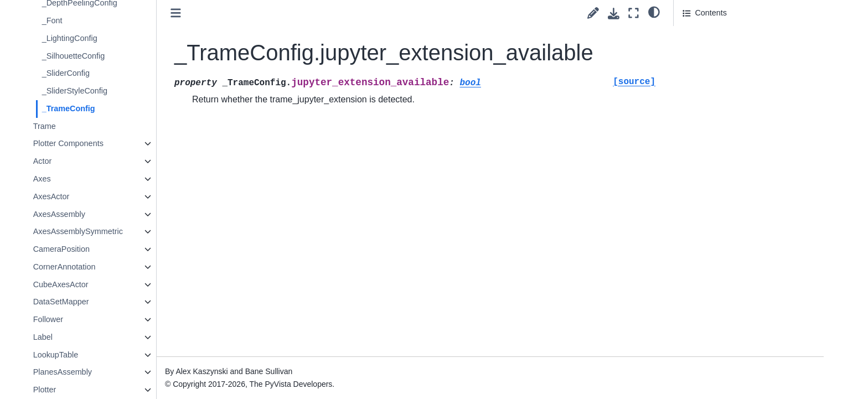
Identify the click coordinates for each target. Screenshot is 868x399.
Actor (86, 161)
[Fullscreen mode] (634, 13)
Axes (85, 179)
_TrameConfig (112, 108)
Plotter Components (112, 143)
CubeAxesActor (104, 284)
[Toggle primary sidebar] (219, 13)
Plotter (88, 390)
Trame (88, 126)
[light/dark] (654, 12)
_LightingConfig (113, 38)
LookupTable (99, 355)
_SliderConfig (109, 73)
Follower (91, 319)
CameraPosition (105, 249)
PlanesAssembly (106, 372)
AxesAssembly (102, 214)
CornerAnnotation (108, 267)
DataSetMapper (104, 302)
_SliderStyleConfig (118, 91)
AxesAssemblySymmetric (121, 231)
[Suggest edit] (593, 13)
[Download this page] (614, 14)
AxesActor (95, 196)
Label (86, 337)
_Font (95, 20)
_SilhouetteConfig (117, 56)
